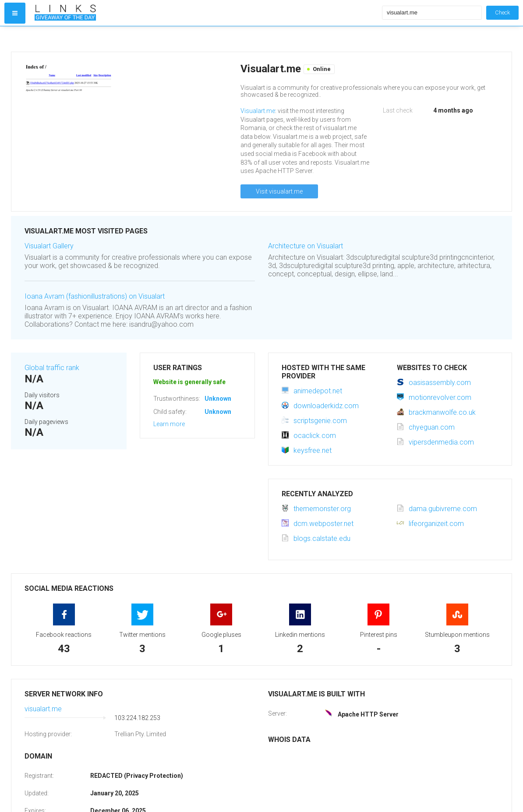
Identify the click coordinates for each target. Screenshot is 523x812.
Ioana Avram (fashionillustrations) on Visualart (95, 296)
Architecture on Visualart (306, 246)
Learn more (169, 424)
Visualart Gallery (49, 246)
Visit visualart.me (279, 191)
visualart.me (43, 709)
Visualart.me (258, 111)
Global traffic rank (52, 368)
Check (502, 12)
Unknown (218, 399)
